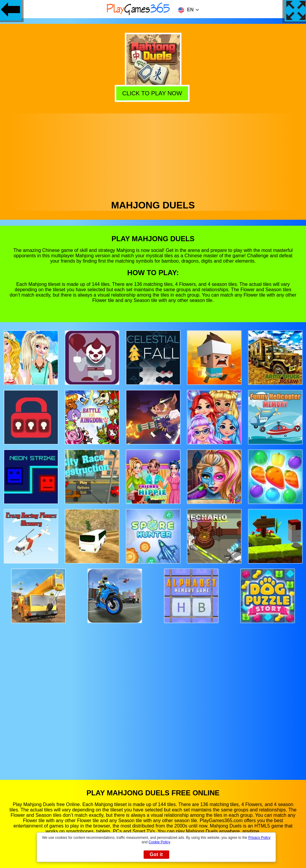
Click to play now (153, 93)
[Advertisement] (153, 155)
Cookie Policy (159, 842)
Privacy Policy (259, 838)
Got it (156, 854)
